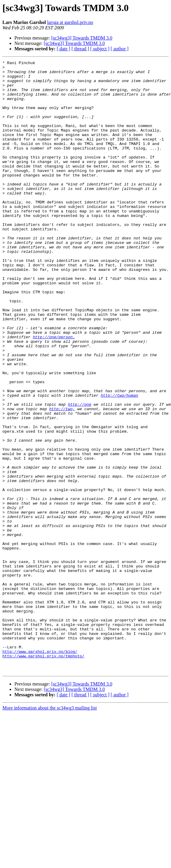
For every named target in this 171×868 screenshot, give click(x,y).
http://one (79, 473)
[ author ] (120, 49)
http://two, (62, 479)
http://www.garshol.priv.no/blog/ (40, 770)
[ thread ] (80, 49)
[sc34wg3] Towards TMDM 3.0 (82, 38)
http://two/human (120, 463)
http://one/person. (54, 393)
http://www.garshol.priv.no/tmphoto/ (43, 775)
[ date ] (63, 49)
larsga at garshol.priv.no (70, 22)
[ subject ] (100, 49)
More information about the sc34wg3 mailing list (50, 830)
